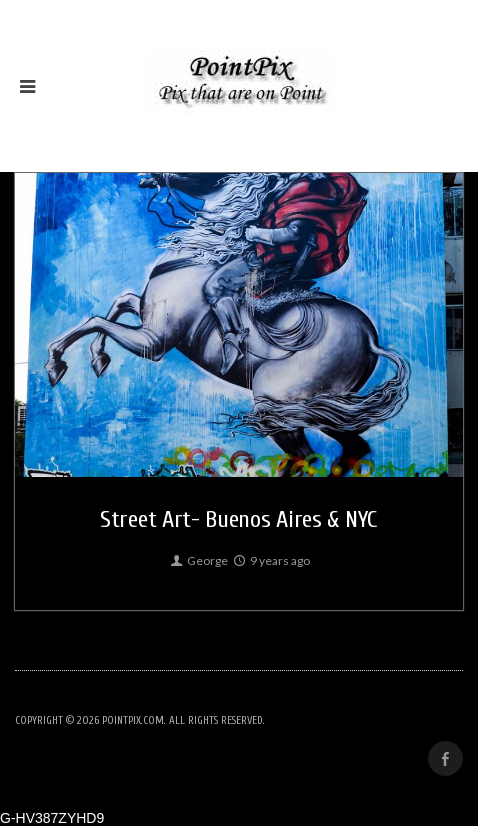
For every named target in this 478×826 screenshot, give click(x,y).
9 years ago (270, 560)
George (198, 560)
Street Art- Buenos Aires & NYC (239, 519)
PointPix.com (133, 720)
